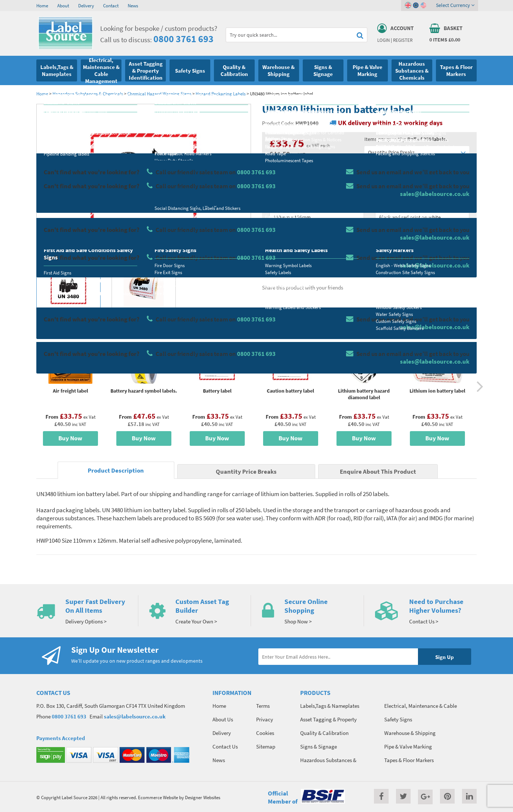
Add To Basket (422, 247)
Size (274, 204)
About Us (223, 719)
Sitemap (266, 747)
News (133, 6)
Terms (263, 706)
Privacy (265, 719)
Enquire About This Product (378, 472)
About (63, 6)
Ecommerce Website (158, 797)
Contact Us (225, 747)
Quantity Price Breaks (417, 152)
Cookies (265, 733)
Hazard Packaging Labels (221, 94)
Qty (273, 233)
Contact (111, 6)
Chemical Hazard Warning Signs (159, 94)
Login (383, 40)
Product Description (116, 471)
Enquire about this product (422, 261)
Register (403, 40)
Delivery (86, 6)
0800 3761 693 (183, 39)
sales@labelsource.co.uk (135, 716)
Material (279, 175)
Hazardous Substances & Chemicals (88, 94)
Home (42, 6)
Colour (383, 204)
